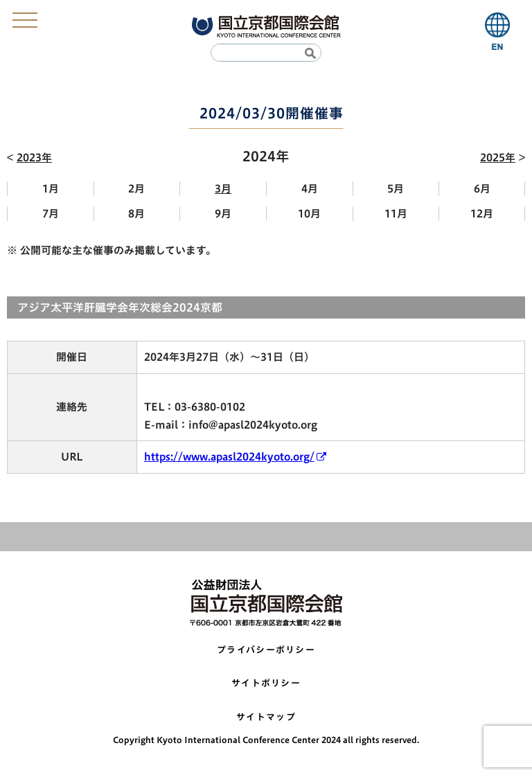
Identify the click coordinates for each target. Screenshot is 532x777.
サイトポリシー (266, 683)
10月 (309, 214)
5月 (396, 189)
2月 (136, 189)
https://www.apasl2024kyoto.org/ (229, 457)
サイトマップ (266, 717)
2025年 (498, 158)
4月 (310, 189)
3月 (223, 189)
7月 (51, 214)
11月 (396, 214)
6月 (482, 189)
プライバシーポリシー (266, 650)
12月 (482, 214)
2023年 (34, 158)
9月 (223, 214)
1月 (51, 189)
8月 (136, 214)
